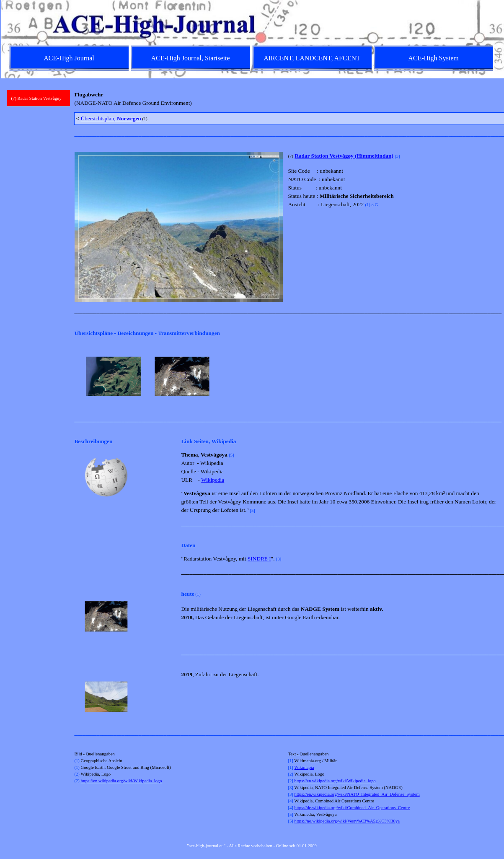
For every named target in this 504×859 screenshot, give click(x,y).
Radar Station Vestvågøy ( (326, 156)
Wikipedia (213, 480)
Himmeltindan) (375, 156)
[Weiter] (493, 376)
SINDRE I (259, 559)
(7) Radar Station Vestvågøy (36, 98)
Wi (297, 767)
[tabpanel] (285, 99)
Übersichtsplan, (111, 118)
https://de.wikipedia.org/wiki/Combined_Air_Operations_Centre (352, 808)
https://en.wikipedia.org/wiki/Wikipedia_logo (121, 781)
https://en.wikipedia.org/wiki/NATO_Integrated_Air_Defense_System (357, 794)
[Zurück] (78, 376)
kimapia (307, 767)
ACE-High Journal (69, 58)
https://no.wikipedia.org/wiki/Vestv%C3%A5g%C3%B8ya (347, 821)
